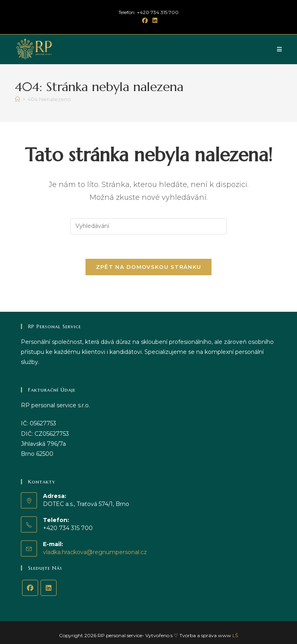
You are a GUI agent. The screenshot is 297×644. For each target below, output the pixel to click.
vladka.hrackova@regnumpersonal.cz (95, 552)
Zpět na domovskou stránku (149, 267)
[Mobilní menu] (280, 49)
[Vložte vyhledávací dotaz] (148, 226)
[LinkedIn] (49, 588)
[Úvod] (17, 99)
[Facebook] (30, 588)
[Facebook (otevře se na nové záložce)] (145, 20)
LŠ (235, 635)
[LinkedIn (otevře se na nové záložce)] (154, 20)
